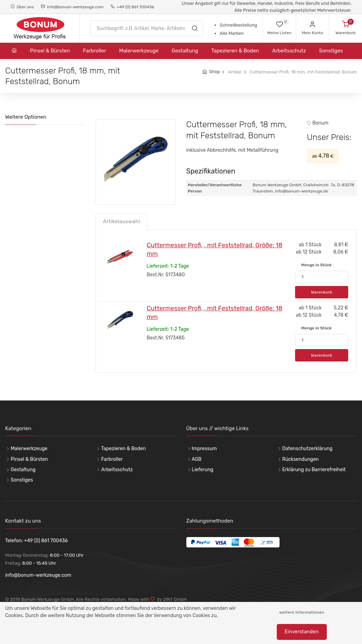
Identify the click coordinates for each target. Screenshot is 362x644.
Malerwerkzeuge (139, 51)
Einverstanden (302, 632)
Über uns (22, 7)
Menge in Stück (316, 265)
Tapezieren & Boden (235, 51)
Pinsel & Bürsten (50, 51)
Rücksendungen (301, 459)
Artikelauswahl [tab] (121, 221)
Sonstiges (331, 51)
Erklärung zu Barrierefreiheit (314, 470)
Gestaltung (185, 51)
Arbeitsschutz (289, 51)
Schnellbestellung (238, 25)
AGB (197, 459)
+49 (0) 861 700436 (132, 7)
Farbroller (95, 51)
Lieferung (203, 470)
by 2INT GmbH (171, 599)
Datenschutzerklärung (307, 449)
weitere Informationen (302, 612)
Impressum (204, 449)
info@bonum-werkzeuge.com (72, 7)
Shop (214, 72)
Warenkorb (322, 292)
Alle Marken (232, 33)
